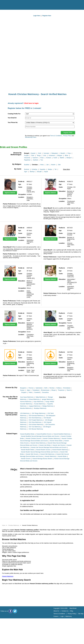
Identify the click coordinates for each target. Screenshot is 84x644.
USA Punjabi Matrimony (36, 420)
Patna (30, 392)
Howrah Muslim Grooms (43, 450)
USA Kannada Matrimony (36, 416)
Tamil (33, 155)
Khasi (42, 158)
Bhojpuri (60, 155)
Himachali (27, 158)
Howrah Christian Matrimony (51, 439)
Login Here (37, 16)
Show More (66, 169)
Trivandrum (61, 390)
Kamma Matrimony (26, 402)
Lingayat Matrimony (34, 406)
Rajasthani (27, 160)
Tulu (42, 160)
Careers (56, 616)
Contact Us (65, 611)
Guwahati (37, 392)
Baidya (50, 169)
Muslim (53, 165)
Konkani (49, 158)
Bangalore (23, 388)
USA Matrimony (25, 413)
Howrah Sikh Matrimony (47, 454)
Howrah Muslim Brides (28, 450)
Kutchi (55, 158)
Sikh (59, 165)
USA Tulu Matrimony (35, 427)
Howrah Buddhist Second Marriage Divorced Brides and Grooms (40, 436)
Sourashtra (45, 392)
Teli (55, 169)
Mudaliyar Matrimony (40, 408)
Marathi (63, 153)
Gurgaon (24, 392)
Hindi (40, 153)
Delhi (46, 388)
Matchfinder (73, 608)
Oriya (69, 153)
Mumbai (52, 388)
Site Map (81, 614)
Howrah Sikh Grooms (32, 454)
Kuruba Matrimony (40, 404)
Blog (72, 611)
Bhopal (54, 390)
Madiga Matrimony (48, 406)
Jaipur (28, 390)
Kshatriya (34, 169)
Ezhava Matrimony (34, 399)
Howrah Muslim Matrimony (60, 450)
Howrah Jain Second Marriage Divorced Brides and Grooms (49, 447)
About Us (56, 611)
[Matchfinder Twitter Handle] (15, 611)
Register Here (47, 16)
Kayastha (43, 169)
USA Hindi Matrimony (35, 418)
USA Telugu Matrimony (38, 413)
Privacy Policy (67, 136)
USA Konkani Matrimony (36, 425)
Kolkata (59, 388)
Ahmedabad (66, 388)
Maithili (62, 158)
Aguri (26, 172)
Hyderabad (39, 388)
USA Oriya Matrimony (35, 422)
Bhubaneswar (45, 390)
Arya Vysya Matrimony (27, 397)
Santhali (35, 160)
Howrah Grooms (26, 459)
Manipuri (69, 158)
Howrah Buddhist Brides (27, 434)
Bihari (66, 155)
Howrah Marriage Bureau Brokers (42, 459)
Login (62, 616)
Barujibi (39, 172)
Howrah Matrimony (51, 456)
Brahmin (27, 169)
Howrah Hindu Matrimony (38, 443)
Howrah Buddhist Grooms (44, 434)
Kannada (46, 153)
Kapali (46, 172)
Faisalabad (36, 390)
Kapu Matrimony (38, 402)
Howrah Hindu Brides (56, 441)
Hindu (42, 165)
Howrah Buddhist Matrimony (62, 434)
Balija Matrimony (41, 397)
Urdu (45, 155)
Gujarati (33, 153)
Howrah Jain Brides (45, 445)
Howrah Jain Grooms (59, 445)
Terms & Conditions (56, 136)
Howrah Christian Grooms (33, 439)
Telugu (39, 155)
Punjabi (26, 155)
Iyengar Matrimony (47, 399)
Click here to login (31, 103)
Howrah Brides (62, 456)
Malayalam (55, 153)
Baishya (32, 172)
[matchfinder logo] (11, 5)
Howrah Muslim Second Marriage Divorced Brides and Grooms (40, 452)
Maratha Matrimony (26, 408)
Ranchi (69, 390)
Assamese (52, 155)
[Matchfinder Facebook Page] (11, 611)
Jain (47, 165)
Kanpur (22, 390)
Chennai (31, 388)
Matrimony (69, 616)
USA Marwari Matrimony (36, 429)
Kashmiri (35, 158)
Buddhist (27, 165)
